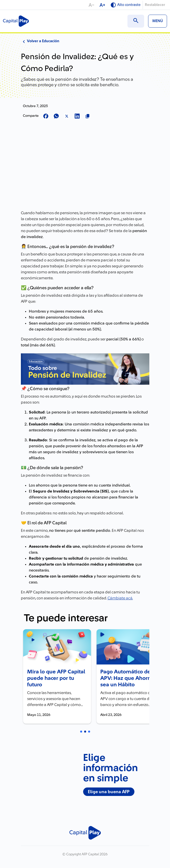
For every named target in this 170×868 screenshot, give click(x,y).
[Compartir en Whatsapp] (56, 116)
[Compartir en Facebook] (46, 116)
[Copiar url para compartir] (88, 116)
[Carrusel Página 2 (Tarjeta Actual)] (85, 731)
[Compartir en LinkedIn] (77, 116)
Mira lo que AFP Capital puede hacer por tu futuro (52, 677)
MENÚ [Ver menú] (158, 21)
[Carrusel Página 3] (89, 731)
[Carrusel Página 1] (81, 731)
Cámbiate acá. (120, 598)
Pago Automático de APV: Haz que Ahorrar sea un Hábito (125, 677)
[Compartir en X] (67, 116)
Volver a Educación (40, 41)
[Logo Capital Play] (16, 21)
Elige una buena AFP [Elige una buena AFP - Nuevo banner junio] (109, 790)
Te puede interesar (66, 618)
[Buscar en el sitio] (136, 21)
